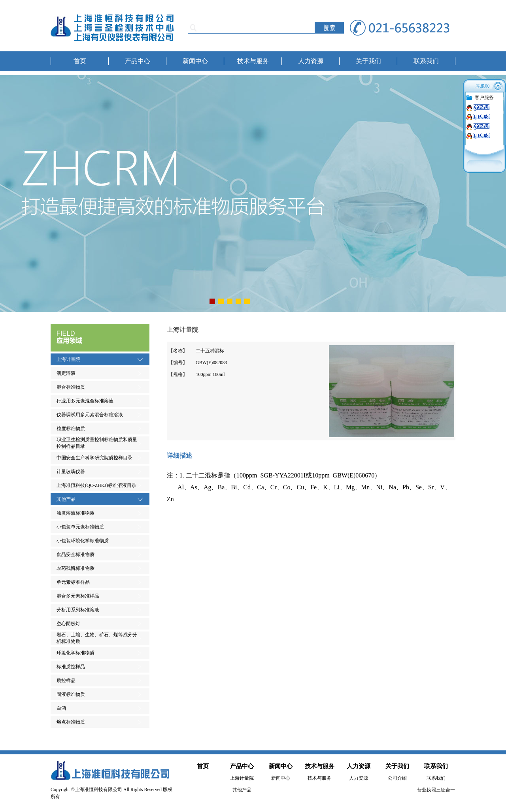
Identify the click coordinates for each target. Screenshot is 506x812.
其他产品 (66, 499)
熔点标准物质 (71, 722)
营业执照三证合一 (436, 790)
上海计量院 (68, 359)
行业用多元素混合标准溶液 (85, 401)
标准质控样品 (71, 667)
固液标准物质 (71, 694)
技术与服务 (253, 61)
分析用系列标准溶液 (78, 610)
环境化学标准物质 (76, 653)
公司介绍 (397, 778)
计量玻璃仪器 (71, 472)
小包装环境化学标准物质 (83, 541)
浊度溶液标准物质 (76, 513)
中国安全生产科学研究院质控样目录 (94, 458)
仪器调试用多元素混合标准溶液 (90, 415)
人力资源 (311, 61)
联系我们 (426, 61)
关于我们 (368, 61)
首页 (80, 61)
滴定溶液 (66, 373)
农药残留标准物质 (76, 568)
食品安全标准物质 (76, 554)
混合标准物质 (71, 387)
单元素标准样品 (73, 582)
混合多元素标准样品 (78, 596)
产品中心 (138, 61)
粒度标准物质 (71, 429)
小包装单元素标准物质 (80, 527)
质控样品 (66, 680)
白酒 (61, 708)
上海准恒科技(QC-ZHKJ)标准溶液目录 (96, 485)
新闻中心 (195, 61)
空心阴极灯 (68, 624)
